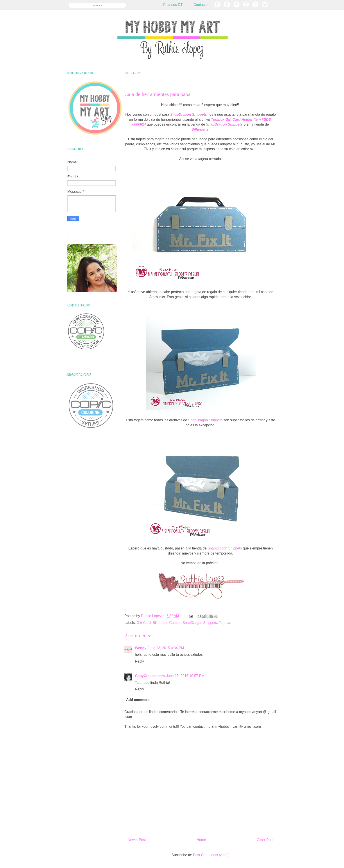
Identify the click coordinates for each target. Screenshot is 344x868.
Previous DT (173, 5)
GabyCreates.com (150, 676)
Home (201, 840)
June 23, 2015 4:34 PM (166, 648)
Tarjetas (225, 623)
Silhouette (200, 129)
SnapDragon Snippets (205, 420)
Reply (139, 661)
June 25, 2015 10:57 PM (185, 676)
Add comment (138, 700)
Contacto (201, 5)
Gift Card (144, 623)
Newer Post (137, 840)
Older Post (265, 840)
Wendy (141, 648)
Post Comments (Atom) (211, 855)
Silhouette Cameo (167, 623)
